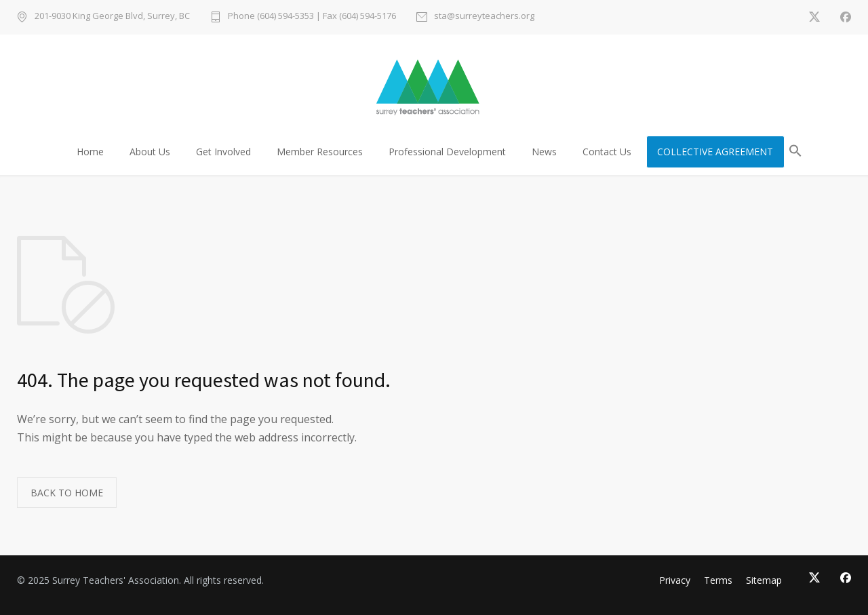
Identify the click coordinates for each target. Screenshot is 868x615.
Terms (718, 580)
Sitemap (764, 580)
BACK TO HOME (67, 493)
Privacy (675, 580)
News (544, 152)
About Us (150, 152)
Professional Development (447, 152)
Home (90, 152)
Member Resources (320, 152)
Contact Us (607, 152)
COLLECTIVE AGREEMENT (715, 152)
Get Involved (223, 152)
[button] (795, 153)
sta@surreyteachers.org (484, 17)
